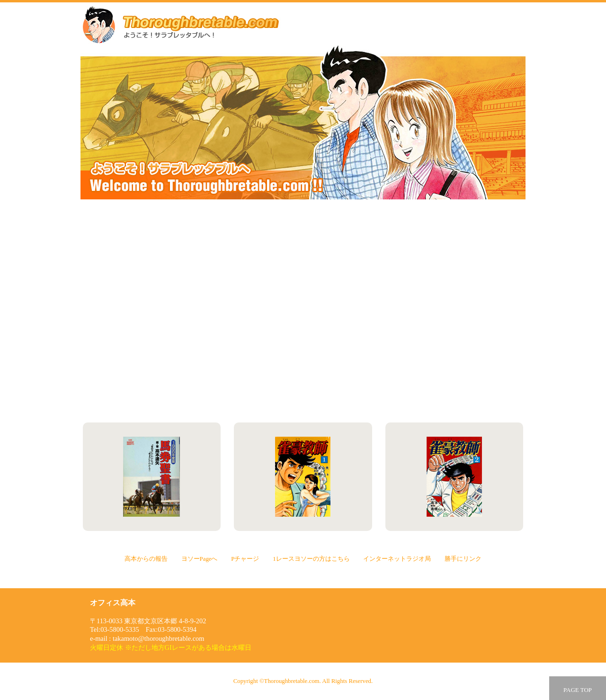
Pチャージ (190, 311)
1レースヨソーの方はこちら (415, 311)
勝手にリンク (415, 373)
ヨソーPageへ (415, 249)
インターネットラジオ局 (190, 373)
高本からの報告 (190, 249)
